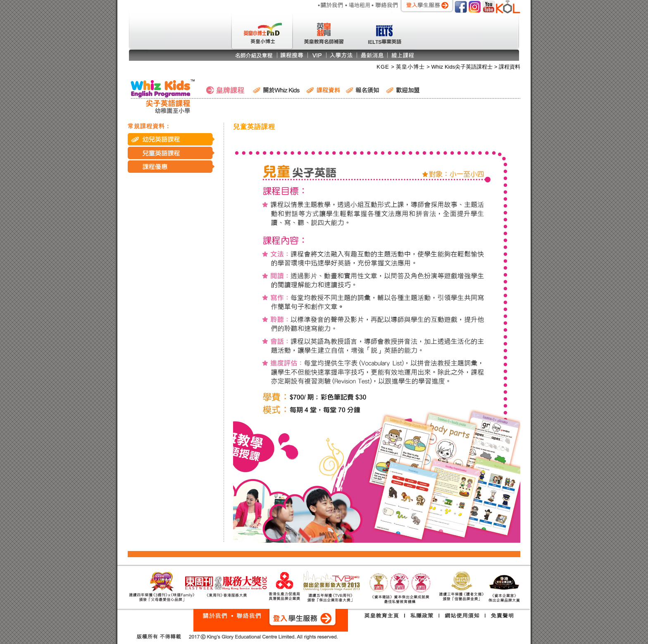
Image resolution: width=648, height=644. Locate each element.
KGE (384, 67)
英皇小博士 (411, 67)
